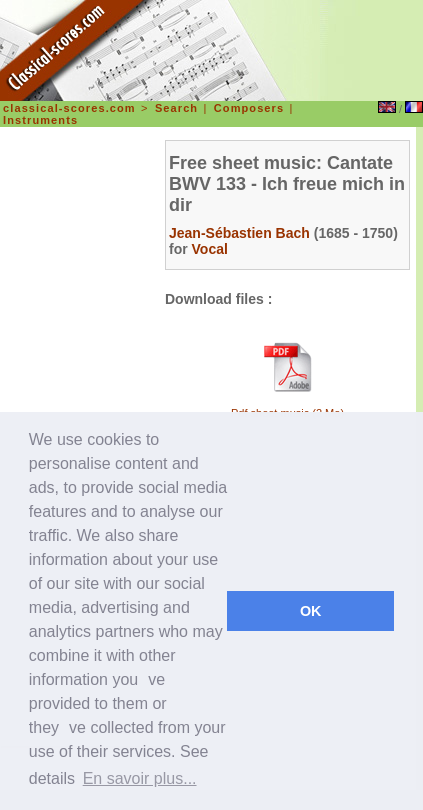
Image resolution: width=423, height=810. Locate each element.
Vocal (210, 249)
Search (176, 108)
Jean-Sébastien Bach (239, 233)
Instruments (40, 120)
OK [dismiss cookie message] (311, 611)
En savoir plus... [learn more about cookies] (140, 778)
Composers (249, 108)
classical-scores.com (69, 108)
